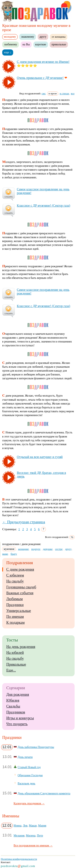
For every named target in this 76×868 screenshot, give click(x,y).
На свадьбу (15, 581)
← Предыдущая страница (24, 522)
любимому (11, 44)
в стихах (65, 93)
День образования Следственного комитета (44, 793)
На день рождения (21, 647)
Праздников (16, 712)
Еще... (11, 670)
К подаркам (16, 623)
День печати (25, 757)
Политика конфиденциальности (19, 859)
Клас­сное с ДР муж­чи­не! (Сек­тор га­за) (43, 206)
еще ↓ (8, 52)
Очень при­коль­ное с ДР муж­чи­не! (40, 78)
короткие (41, 44)
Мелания (19, 835)
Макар (33, 825)
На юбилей (15, 653)
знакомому (28, 37)
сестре (59, 549)
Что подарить (17, 724)
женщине (23, 549)
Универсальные (19, 611)
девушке (48, 549)
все (73, 93)
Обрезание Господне (30, 775)
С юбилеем (15, 575)
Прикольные (16, 664)
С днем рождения (20, 569)
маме (5, 554)
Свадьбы (13, 706)
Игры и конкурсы (20, 718)
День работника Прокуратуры (36, 747)
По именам (15, 617)
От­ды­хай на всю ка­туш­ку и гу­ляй (40, 457)
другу (43, 37)
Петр (40, 835)
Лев (25, 825)
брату (14, 554)
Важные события (20, 593)
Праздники (15, 605)
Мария (42, 825)
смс (44, 93)
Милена (31, 835)
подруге (36, 549)
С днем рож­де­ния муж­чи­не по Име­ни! (43, 62)
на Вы (26, 44)
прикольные (59, 44)
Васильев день (26, 783)
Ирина (18, 825)
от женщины (59, 37)
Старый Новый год (29, 767)
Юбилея (13, 700)
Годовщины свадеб (21, 587)
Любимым (14, 599)
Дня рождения (18, 695)
